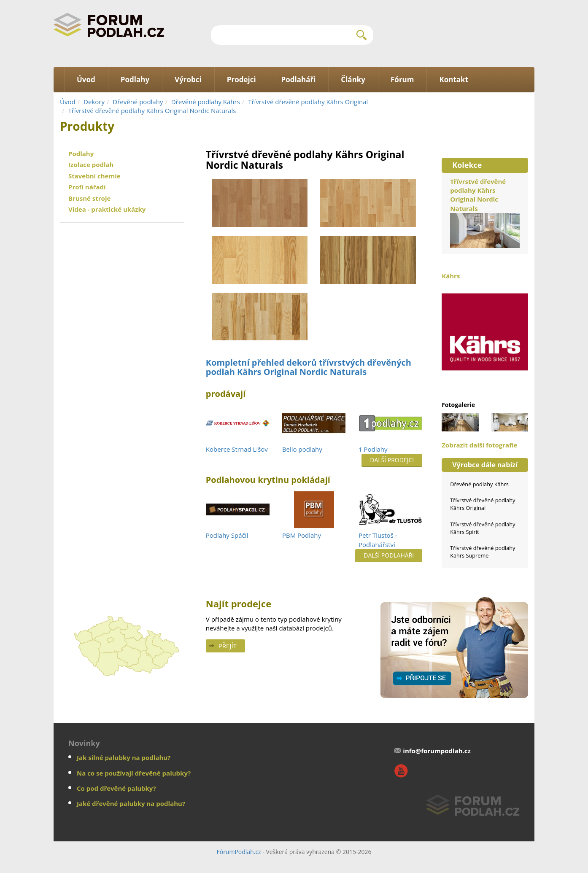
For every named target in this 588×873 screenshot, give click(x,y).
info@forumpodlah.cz (437, 751)
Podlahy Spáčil (227, 535)
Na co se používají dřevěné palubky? (134, 773)
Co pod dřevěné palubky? (116, 788)
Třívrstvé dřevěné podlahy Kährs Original (308, 102)
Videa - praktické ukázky (107, 209)
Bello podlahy (302, 449)
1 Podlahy (373, 449)
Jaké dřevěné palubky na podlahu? (131, 803)
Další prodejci (392, 460)
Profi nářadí (87, 187)
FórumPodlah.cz (239, 852)
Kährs (485, 327)
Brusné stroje (89, 198)
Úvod (68, 102)
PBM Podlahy (302, 535)
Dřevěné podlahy (138, 102)
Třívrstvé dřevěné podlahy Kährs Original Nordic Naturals (152, 110)
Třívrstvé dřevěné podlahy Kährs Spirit (483, 528)
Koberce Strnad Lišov (237, 449)
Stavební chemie (94, 176)
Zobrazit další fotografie (479, 445)
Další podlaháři (389, 555)
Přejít (228, 646)
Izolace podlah (91, 164)
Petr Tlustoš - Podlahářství (378, 540)
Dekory (94, 102)
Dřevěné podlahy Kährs (206, 102)
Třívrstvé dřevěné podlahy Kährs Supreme (483, 552)
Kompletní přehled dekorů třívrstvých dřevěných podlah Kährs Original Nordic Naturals (309, 367)
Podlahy (81, 154)
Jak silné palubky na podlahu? (124, 757)
